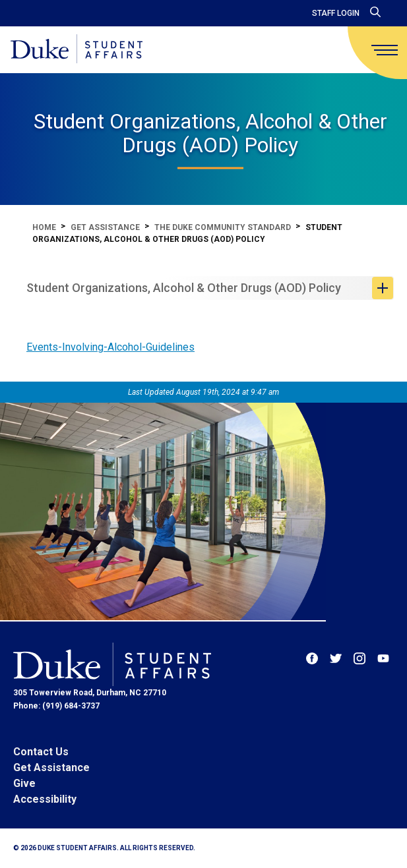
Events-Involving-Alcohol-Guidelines (110, 347)
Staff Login (336, 13)
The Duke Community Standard (223, 227)
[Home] (77, 50)
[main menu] (385, 50)
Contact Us (41, 752)
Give (24, 783)
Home (44, 227)
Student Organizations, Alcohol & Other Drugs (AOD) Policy (184, 288)
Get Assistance (105, 227)
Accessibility (45, 799)
